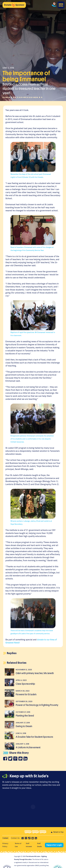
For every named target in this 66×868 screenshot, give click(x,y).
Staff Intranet (29, 845)
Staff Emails (39, 845)
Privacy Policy (5, 845)
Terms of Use (18, 845)
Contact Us (15, 838)
